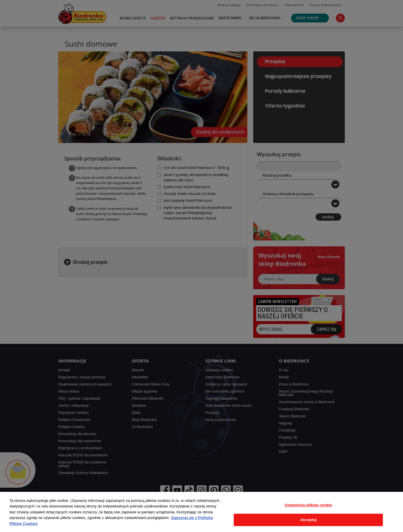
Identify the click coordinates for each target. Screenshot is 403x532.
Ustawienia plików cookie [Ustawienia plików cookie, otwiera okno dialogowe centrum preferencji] (308, 505)
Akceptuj (308, 520)
